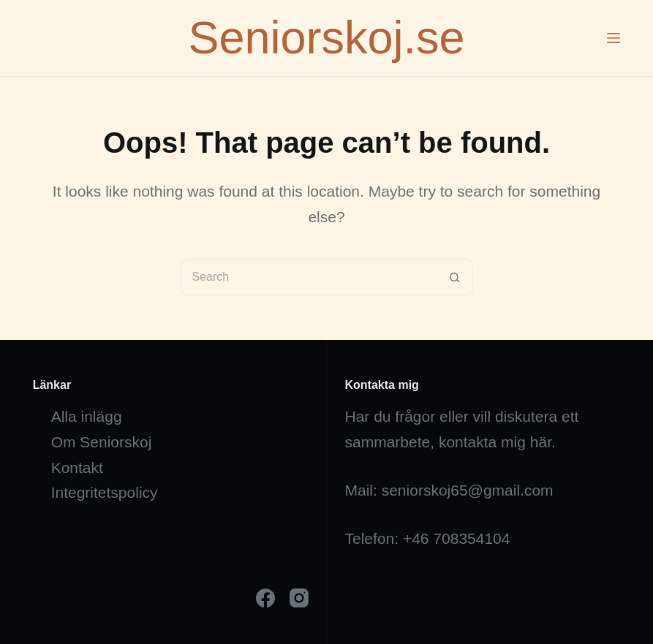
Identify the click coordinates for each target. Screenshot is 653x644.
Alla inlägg (87, 416)
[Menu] (614, 38)
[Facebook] (265, 598)
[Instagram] (299, 598)
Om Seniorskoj (102, 442)
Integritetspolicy (105, 492)
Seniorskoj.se (326, 37)
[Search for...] (309, 277)
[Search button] (455, 277)
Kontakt (77, 467)
